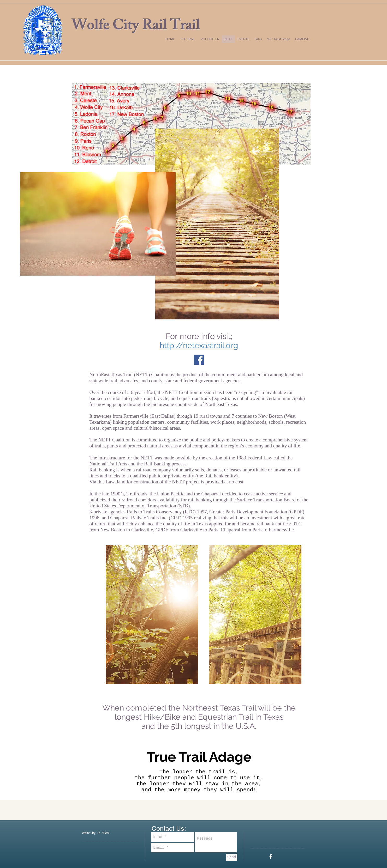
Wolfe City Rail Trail (136, 27)
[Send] (232, 857)
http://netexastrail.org (199, 345)
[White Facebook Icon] (271, 856)
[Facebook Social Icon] (199, 360)
